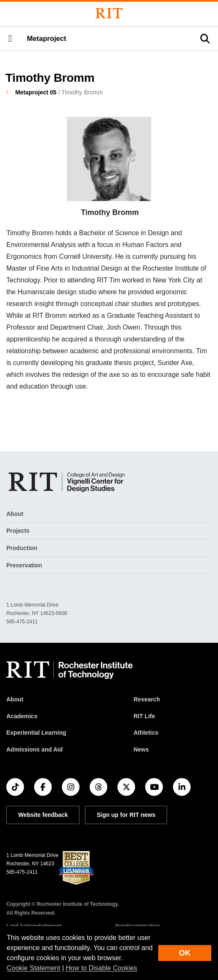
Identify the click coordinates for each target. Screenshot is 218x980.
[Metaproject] (68, 482)
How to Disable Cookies (101, 968)
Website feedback (43, 815)
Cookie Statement (33, 968)
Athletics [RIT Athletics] (146, 733)
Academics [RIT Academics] (22, 716)
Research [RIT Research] (147, 699)
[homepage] (11, 92)
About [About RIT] (15, 699)
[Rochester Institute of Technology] (109, 13)
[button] (10, 39)
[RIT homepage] (69, 670)
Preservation (24, 565)
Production (22, 548)
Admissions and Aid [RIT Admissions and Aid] (35, 749)
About (15, 514)
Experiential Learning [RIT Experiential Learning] (36, 733)
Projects (18, 531)
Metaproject (47, 39)
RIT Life (144, 716)
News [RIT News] (141, 749)
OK (185, 953)
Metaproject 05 (36, 92)
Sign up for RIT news (126, 815)
